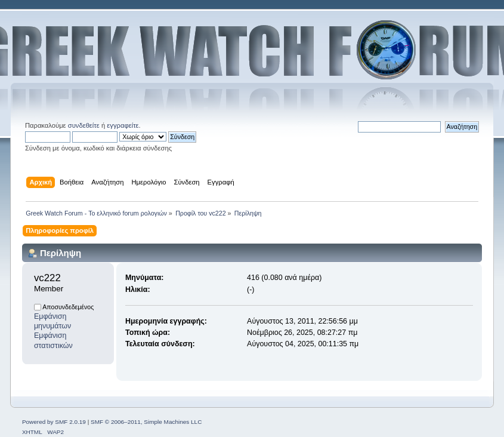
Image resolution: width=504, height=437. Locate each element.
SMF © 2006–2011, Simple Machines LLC (146, 422)
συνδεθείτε (84, 125)
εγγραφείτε (123, 125)
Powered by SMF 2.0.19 (54, 422)
